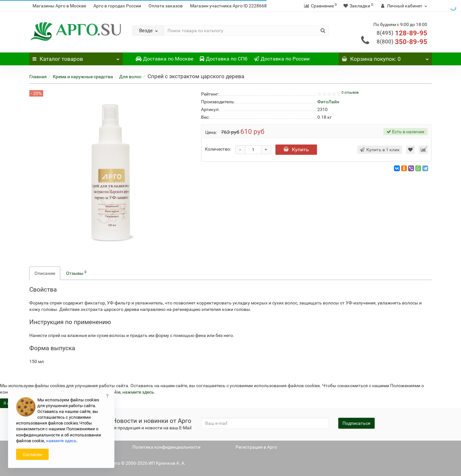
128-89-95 (402, 33)
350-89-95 (402, 42)
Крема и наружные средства (83, 77)
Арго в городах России (117, 6)
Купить (296, 149)
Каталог (76, 57)
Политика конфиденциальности (166, 447)
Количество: (218, 149)
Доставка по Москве (164, 59)
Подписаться (356, 423)
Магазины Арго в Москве (59, 6)
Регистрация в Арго (256, 447)
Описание (45, 273)
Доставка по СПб (224, 59)
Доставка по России (282, 59)
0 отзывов (350, 93)
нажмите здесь (138, 392)
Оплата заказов (166, 6)
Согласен (32, 454)
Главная (38, 77)
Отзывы (76, 273)
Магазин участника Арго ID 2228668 (228, 6)
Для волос (130, 77)
